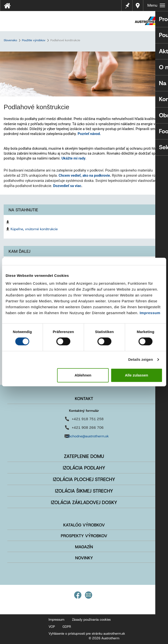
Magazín (84, 547)
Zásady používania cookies (91, 620)
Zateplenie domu (84, 456)
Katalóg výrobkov (84, 525)
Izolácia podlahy (84, 468)
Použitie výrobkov (34, 40)
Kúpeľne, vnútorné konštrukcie (34, 229)
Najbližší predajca (138, 6)
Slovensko (10, 40)
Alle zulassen (137, 375)
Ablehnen (83, 375)
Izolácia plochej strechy (84, 479)
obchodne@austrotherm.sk (88, 436)
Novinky (84, 558)
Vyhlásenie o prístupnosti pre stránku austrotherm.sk (87, 634)
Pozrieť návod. (89, 134)
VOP (52, 627)
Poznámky (127, 5)
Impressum (150, 313)
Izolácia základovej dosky (84, 503)
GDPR (67, 627)
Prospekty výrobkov (84, 536)
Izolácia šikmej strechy (84, 491)
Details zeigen (140, 359)
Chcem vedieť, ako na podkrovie (84, 175)
